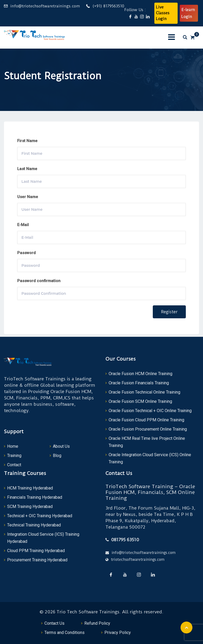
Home (13, 446)
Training (14, 456)
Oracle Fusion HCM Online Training (140, 374)
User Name (28, 197)
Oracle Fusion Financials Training (139, 383)
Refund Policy (97, 623)
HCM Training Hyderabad (30, 488)
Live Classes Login (163, 13)
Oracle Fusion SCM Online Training (140, 401)
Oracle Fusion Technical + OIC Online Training (150, 411)
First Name (27, 141)
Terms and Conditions (64, 633)
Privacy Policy (118, 633)
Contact (14, 465)
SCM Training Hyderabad (30, 507)
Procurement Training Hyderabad (37, 560)
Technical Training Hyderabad (34, 525)
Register (169, 312)
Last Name (27, 169)
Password (26, 253)
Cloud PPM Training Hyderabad (36, 551)
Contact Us (54, 623)
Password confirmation (39, 281)
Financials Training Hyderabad (35, 497)
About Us (61, 446)
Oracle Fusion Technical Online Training (144, 392)
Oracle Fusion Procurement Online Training (148, 429)
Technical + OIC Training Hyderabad (40, 516)
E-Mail (23, 225)
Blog (57, 456)
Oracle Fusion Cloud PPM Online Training (146, 420)
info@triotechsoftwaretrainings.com (45, 6)
